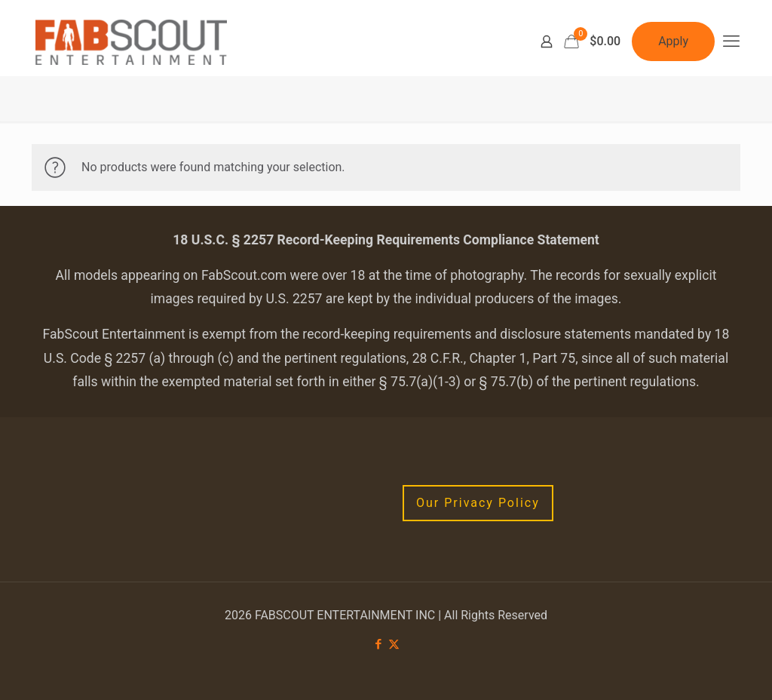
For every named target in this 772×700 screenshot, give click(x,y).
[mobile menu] (731, 41)
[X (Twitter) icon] (394, 644)
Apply (673, 41)
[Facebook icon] (378, 644)
